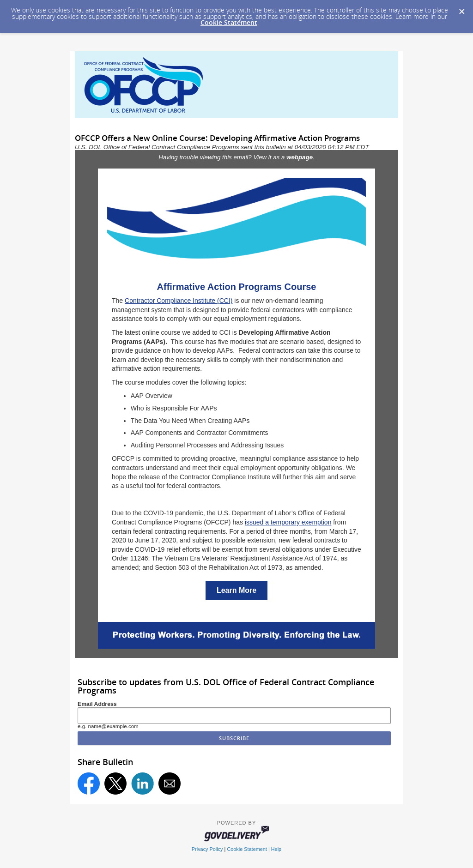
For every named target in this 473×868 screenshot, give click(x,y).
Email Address (97, 704)
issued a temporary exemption (288, 522)
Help (276, 849)
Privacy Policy (207, 849)
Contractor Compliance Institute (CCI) (179, 301)
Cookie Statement (229, 22)
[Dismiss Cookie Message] (461, 9)
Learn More (236, 590)
